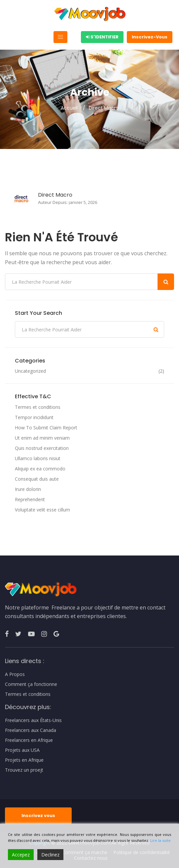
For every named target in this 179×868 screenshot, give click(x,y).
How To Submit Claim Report (46, 428)
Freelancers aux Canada (31, 730)
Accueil (69, 108)
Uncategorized (30, 371)
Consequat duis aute (37, 479)
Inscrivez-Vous (150, 37)
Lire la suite (161, 840)
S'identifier (102, 37)
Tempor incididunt (34, 417)
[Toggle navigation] (60, 37)
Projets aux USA (22, 750)
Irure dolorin (28, 489)
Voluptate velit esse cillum (42, 510)
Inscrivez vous (38, 816)
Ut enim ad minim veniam (42, 438)
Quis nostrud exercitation (42, 448)
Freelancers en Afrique (29, 740)
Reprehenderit (30, 499)
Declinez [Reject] (50, 855)
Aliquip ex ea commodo (40, 469)
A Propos (15, 674)
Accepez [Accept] (21, 855)
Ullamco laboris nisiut (38, 458)
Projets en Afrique (24, 760)
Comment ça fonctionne (31, 684)
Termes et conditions (38, 407)
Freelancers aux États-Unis (33, 720)
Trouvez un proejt (24, 770)
